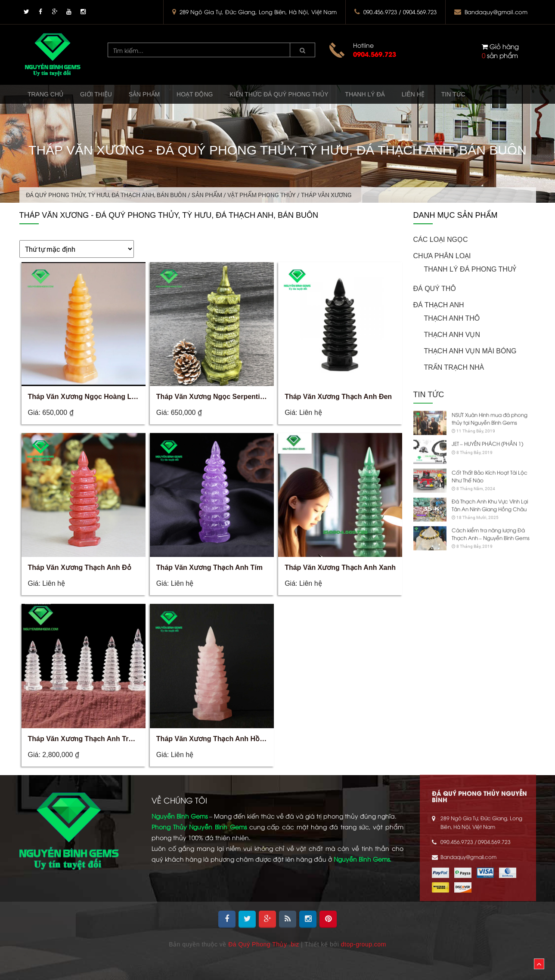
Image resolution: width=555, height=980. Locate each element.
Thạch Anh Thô (452, 318)
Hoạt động (211, 96)
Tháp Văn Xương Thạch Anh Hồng (212, 739)
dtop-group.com (364, 944)
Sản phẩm (156, 96)
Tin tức (489, 96)
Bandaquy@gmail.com (496, 12)
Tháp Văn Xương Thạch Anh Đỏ (80, 567)
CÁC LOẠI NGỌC (441, 239)
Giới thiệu (103, 96)
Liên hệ (444, 96)
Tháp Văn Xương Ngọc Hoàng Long (86, 397)
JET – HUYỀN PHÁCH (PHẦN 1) (487, 433)
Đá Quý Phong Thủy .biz (264, 944)
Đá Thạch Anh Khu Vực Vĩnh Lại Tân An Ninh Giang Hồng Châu (490, 494)
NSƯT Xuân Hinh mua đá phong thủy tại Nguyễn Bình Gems (490, 408)
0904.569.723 (375, 54)
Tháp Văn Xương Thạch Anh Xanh (340, 567)
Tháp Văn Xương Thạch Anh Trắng (84, 739)
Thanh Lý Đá (392, 96)
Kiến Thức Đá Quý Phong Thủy (300, 96)
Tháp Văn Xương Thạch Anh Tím (209, 567)
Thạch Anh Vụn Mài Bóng (470, 351)
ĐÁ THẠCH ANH (439, 305)
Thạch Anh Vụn (452, 334)
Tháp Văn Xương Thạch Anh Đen (338, 397)
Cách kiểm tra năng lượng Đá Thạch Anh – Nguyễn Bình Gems (491, 523)
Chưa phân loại (442, 255)
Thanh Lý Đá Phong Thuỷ (470, 269)
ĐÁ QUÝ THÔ (435, 288)
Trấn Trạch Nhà (454, 367)
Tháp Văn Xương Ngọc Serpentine (212, 397)
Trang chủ (48, 96)
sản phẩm (500, 51)
